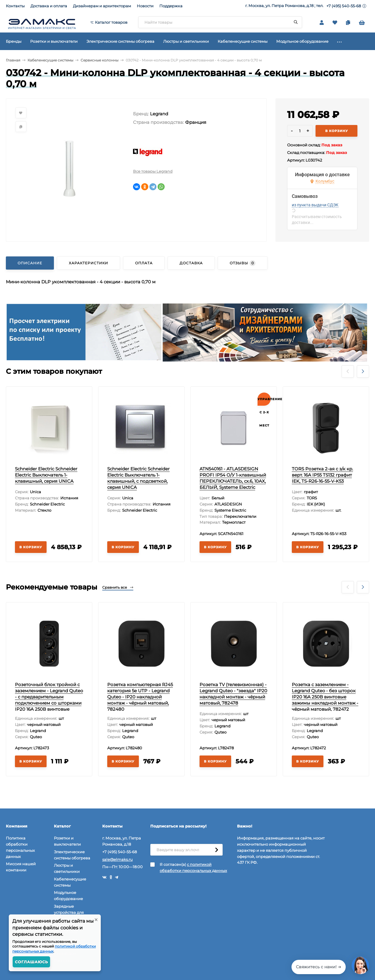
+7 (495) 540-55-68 (344, 6)
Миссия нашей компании (21, 867)
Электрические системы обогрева (72, 855)
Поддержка (171, 6)
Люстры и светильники (67, 868)
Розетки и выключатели (67, 841)
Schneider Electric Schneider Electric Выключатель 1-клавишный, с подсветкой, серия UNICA (138, 478)
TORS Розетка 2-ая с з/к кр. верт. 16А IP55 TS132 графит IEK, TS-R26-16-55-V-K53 (322, 475)
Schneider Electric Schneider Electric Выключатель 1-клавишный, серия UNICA (46, 475)
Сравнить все (118, 587)
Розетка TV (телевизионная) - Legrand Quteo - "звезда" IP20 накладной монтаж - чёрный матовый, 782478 (233, 694)
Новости (145, 6)
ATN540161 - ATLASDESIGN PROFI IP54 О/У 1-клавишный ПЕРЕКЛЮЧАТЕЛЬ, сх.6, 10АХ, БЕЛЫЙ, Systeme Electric (233, 478)
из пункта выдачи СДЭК (315, 205)
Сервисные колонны (99, 60)
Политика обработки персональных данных (20, 847)
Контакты (15, 6)
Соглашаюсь (31, 962)
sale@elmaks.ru (117, 859)
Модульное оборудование (68, 896)
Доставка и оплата (49, 6)
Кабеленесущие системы (50, 60)
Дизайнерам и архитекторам (102, 6)
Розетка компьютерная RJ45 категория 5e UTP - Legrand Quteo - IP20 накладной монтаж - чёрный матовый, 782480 (140, 697)
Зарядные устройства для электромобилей (71, 912)
